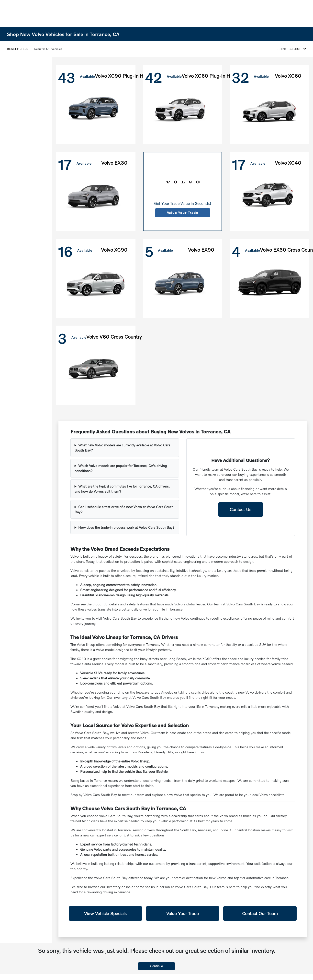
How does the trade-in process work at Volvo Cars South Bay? (126, 527)
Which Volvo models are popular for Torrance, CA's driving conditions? (121, 468)
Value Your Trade (183, 213)
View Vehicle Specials (105, 913)
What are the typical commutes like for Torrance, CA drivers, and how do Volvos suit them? (122, 489)
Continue (156, 966)
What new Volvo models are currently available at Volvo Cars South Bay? (122, 448)
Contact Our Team (260, 913)
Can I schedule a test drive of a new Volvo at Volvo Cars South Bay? (124, 509)
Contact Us (240, 509)
